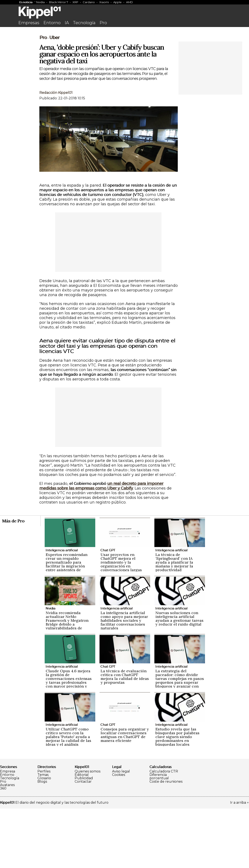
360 (3, 848)
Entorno (52, 23)
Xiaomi (104, 2)
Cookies (119, 834)
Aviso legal (121, 831)
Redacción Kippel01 (56, 152)
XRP (75, 2)
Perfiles (44, 831)
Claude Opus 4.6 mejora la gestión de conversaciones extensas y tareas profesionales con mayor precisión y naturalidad (69, 740)
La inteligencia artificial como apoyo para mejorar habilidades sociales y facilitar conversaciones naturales (124, 680)
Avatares (7, 844)
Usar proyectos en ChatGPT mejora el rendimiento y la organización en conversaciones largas (121, 622)
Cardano (89, 2)
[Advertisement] (125, 61)
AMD (129, 2)
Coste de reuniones (166, 841)
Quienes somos (88, 831)
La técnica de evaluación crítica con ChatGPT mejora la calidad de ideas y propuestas (125, 736)
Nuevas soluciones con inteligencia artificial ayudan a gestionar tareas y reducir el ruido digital (179, 678)
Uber (54, 97)
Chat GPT (108, 610)
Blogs (42, 841)
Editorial (82, 834)
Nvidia (40, 2)
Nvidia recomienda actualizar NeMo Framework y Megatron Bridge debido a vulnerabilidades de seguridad (67, 682)
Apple (117, 2)
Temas (43, 834)
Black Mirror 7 (59, 2)
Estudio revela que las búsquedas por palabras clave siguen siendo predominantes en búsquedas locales (177, 796)
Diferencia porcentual (159, 836)
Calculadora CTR (164, 831)
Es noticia (26, 2)
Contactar (83, 841)
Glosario (44, 838)
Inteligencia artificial (62, 610)
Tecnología (84, 23)
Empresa (8, 831)
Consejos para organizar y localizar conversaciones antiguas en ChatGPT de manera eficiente (125, 794)
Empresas (29, 23)
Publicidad (84, 838)
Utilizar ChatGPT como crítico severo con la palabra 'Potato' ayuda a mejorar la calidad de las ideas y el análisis (68, 796)
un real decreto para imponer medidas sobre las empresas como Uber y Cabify (101, 545)
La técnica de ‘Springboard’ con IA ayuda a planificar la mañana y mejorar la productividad (174, 622)
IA (67, 23)
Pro (103, 23)
